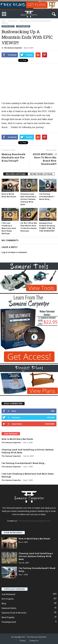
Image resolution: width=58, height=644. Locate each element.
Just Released (23, 26)
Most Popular (8, 617)
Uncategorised (9, 622)
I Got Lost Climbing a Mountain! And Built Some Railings (9, 228)
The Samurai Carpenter (13, 48)
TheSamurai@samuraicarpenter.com (34, 521)
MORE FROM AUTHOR (41, 174)
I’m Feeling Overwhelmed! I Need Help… (47, 197)
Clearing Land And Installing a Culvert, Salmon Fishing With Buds (28, 199)
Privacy (23, 641)
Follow (51, 417)
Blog (4, 603)
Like (53, 411)
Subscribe (49, 424)
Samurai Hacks (9, 608)
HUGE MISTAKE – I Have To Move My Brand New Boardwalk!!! (45, 159)
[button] (53, 14)
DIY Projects (8, 26)
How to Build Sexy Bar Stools (17, 439)
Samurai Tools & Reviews (14, 613)
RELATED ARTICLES (16, 174)
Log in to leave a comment (14, 252)
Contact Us (34, 641)
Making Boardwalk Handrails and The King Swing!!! (13, 157)
